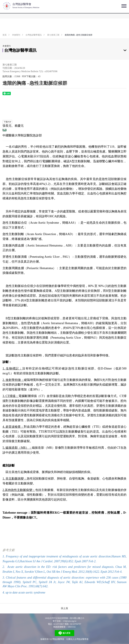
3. (4, 578)
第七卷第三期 (53, 35)
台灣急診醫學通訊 (34, 35)
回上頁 (64, 608)
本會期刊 (16, 35)
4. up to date (10, 592)
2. (4, 567)
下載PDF (7, 122)
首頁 (5, 35)
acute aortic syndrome (32, 592)
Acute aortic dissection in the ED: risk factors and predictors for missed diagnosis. (61, 567)
